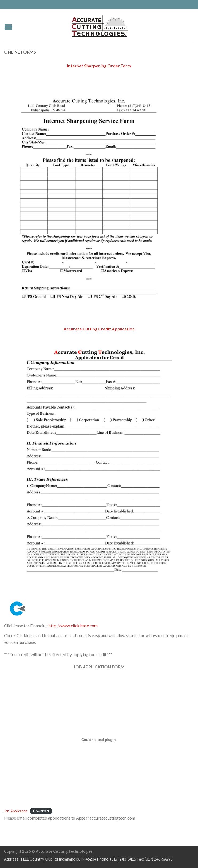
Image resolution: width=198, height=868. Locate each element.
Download (41, 811)
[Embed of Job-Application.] (99, 740)
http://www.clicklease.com (73, 625)
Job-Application (16, 811)
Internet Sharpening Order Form (99, 66)
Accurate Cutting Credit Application (99, 329)
